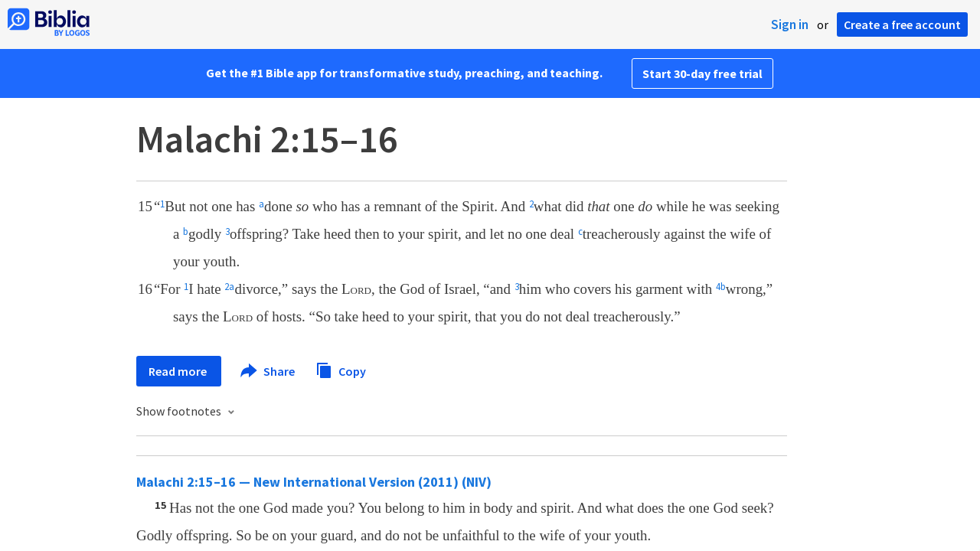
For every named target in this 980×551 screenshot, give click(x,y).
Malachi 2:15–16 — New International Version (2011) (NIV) (314, 482)
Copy (341, 369)
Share (268, 371)
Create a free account (902, 24)
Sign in (790, 24)
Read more (179, 371)
